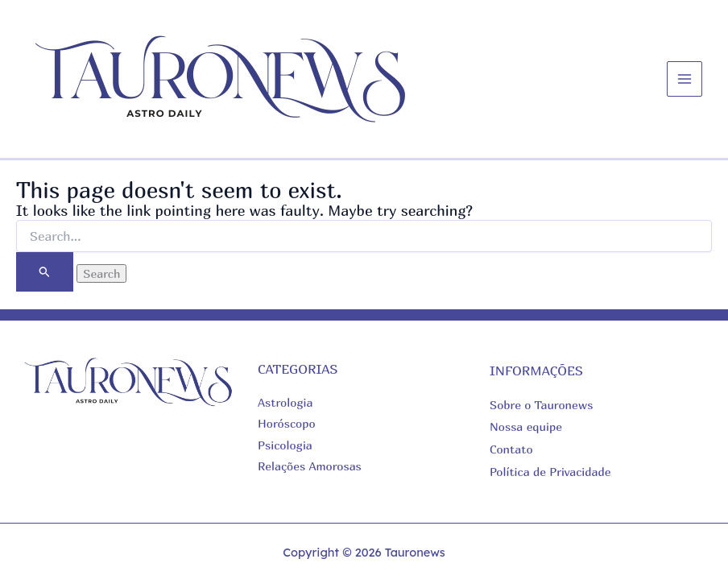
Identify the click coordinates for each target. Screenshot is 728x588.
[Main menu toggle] (685, 79)
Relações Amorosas (310, 466)
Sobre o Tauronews (541, 405)
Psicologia (285, 445)
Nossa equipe (526, 427)
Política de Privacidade (550, 472)
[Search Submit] (45, 272)
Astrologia (285, 402)
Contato (511, 449)
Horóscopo (287, 423)
